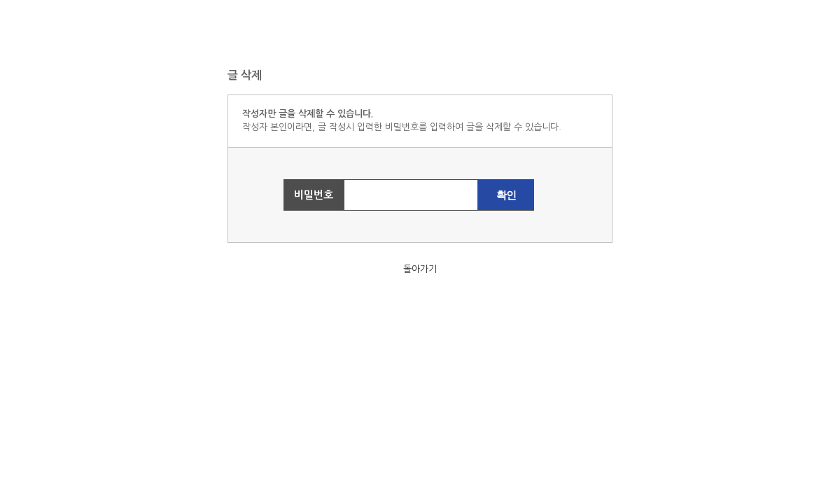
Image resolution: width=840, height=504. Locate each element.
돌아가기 (420, 269)
